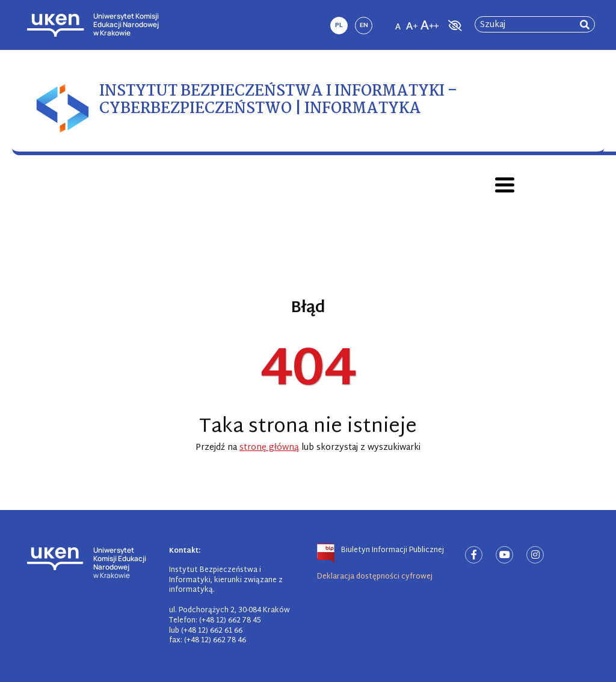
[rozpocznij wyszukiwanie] (585, 25)
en (364, 25)
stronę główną (269, 448)
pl (339, 25)
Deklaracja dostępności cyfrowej (375, 577)
